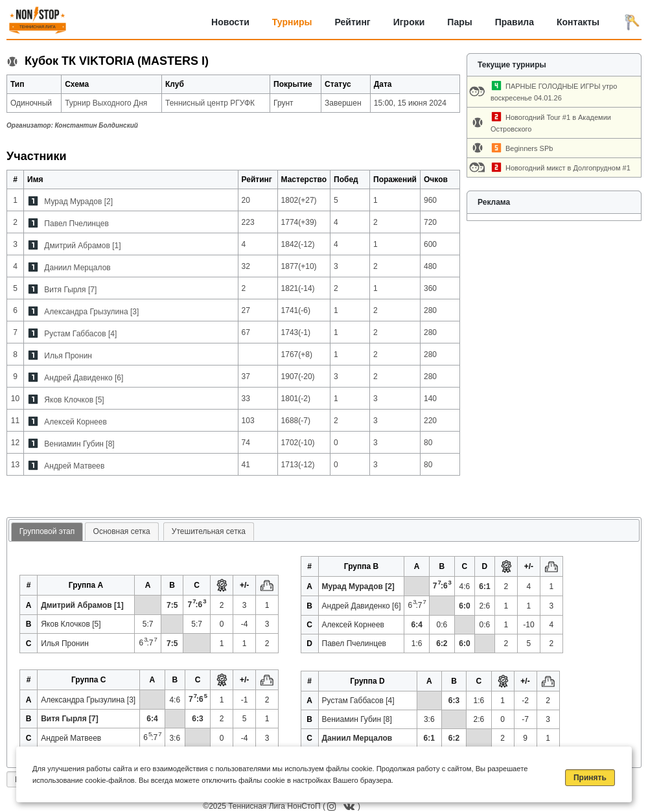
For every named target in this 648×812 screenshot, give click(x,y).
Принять (590, 778)
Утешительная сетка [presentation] (209, 531)
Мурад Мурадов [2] (78, 202)
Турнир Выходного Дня (106, 103)
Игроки (409, 22)
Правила (515, 22)
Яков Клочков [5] (74, 400)
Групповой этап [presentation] (47, 531)
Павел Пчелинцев (76, 224)
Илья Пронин (68, 356)
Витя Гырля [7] (70, 290)
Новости (230, 22)
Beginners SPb (529, 148)
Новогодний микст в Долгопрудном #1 (568, 168)
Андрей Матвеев (74, 466)
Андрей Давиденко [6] (84, 378)
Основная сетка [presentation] (122, 531)
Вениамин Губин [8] (79, 444)
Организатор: (72, 125)
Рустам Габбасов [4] (80, 334)
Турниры (292, 22)
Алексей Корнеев (75, 422)
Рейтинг (353, 22)
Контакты (578, 22)
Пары (459, 22)
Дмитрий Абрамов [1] (82, 246)
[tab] (47, 532)
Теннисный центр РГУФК (210, 103)
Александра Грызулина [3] (91, 312)
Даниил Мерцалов (77, 268)
